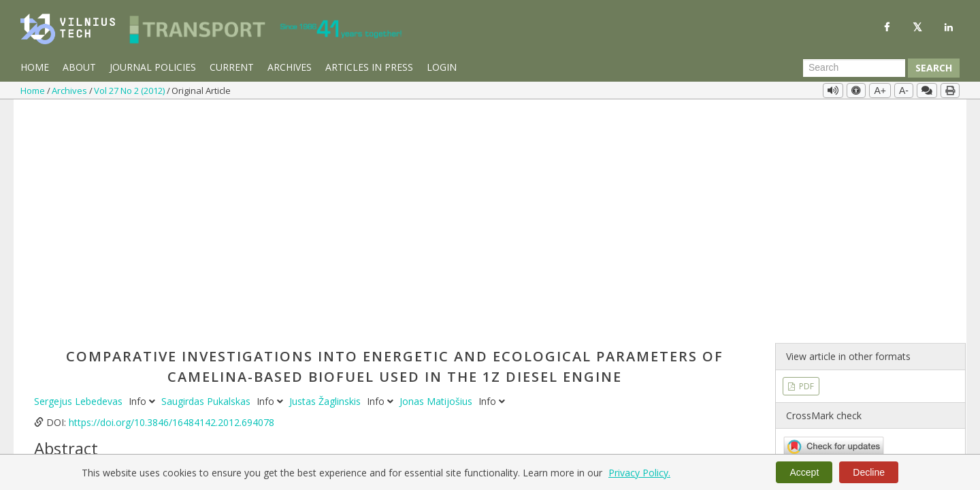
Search (934, 68)
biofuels (273, 423)
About (79, 67)
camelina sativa (216, 423)
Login (442, 67)
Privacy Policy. (639, 473)
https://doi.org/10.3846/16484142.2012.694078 (171, 192)
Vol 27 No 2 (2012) (130, 91)
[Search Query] (854, 68)
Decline (869, 472)
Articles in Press (369, 67)
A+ (880, 91)
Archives (290, 67)
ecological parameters (345, 423)
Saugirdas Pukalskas (207, 170)
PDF (805, 155)
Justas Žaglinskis (326, 170)
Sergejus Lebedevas (80, 170)
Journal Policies (153, 67)
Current (232, 67)
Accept (804, 472)
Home (35, 67)
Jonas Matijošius (437, 170)
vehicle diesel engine (132, 423)
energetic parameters (447, 423)
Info (143, 170)
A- (904, 91)
